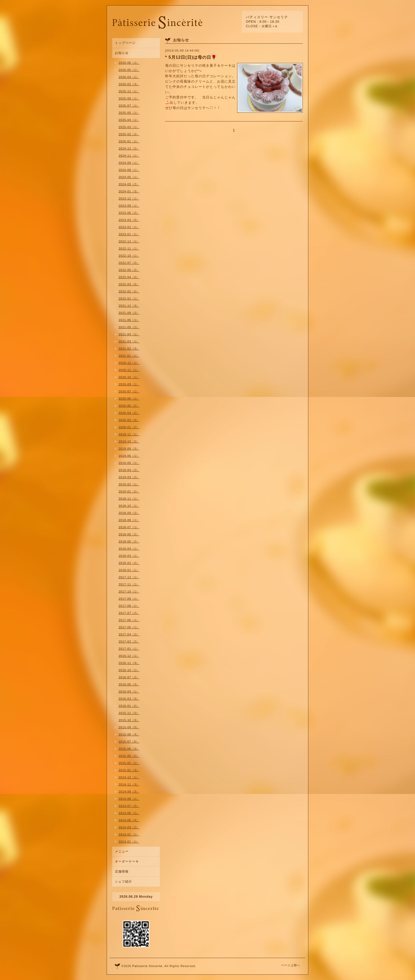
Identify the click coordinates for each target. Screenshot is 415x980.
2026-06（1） (129, 63)
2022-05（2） (129, 270)
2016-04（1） (129, 692)
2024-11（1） (129, 156)
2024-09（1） (129, 163)
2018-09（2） (129, 513)
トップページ (125, 43)
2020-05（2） (129, 406)
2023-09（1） (129, 206)
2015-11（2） (129, 713)
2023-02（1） (129, 227)
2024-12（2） (129, 148)
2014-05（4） (129, 820)
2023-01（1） (129, 234)
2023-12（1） (129, 198)
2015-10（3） (129, 720)
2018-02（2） (129, 563)
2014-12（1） (129, 777)
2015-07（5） (129, 742)
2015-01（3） (129, 770)
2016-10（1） (129, 670)
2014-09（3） (129, 792)
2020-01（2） (129, 427)
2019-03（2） (129, 477)
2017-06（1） (129, 620)
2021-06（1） (129, 320)
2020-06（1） (129, 399)
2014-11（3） (129, 784)
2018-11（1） (129, 499)
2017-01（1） (129, 649)
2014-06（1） (129, 813)
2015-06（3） (129, 749)
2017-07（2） (129, 613)
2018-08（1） (129, 520)
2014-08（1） (129, 799)
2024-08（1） (129, 170)
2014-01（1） (129, 842)
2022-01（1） (129, 299)
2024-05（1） (129, 177)
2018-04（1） (129, 549)
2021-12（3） (129, 306)
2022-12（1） (129, 241)
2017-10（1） (129, 591)
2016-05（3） (129, 684)
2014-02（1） (129, 834)
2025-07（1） (129, 106)
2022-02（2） (129, 291)
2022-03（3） (129, 284)
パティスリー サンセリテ (267, 17)
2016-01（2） (129, 706)
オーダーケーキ (127, 861)
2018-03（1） (129, 556)
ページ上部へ (291, 965)
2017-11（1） (129, 584)
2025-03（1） (129, 127)
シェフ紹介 (123, 882)
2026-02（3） (129, 84)
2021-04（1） (129, 334)
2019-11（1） (129, 434)
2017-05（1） (129, 627)
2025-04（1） (129, 120)
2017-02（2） (129, 642)
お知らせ (122, 53)
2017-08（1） (129, 606)
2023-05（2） (129, 213)
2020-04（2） (129, 413)
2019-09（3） (129, 449)
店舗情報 (122, 871)
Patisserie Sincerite (147, 966)
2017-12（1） (129, 577)
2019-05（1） (129, 463)
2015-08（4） (129, 734)
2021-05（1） (129, 327)
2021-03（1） (129, 341)
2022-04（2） (129, 277)
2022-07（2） (129, 263)
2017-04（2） (129, 634)
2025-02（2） (129, 134)
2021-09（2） (129, 313)
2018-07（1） (129, 527)
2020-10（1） (129, 377)
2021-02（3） (129, 349)
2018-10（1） (129, 506)
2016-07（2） (129, 677)
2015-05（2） (129, 756)
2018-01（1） (129, 570)
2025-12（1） (129, 91)
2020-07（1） (129, 391)
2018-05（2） (129, 541)
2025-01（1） (129, 141)
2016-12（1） (129, 656)
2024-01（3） (129, 191)
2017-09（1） (129, 599)
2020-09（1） (129, 384)
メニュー (122, 851)
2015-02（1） (129, 763)
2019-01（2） (129, 491)
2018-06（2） (129, 534)
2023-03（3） (129, 220)
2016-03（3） (129, 699)
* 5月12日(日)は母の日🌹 (191, 57)
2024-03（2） (129, 184)
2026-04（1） (129, 77)
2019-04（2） (129, 470)
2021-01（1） (129, 356)
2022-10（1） (129, 256)
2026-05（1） (129, 70)
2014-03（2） (129, 827)
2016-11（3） (129, 663)
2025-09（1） (129, 98)
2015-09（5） (129, 727)
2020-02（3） (129, 420)
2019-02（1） (129, 484)
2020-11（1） (129, 370)
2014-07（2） (129, 806)
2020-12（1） (129, 363)
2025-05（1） (129, 113)
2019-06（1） (129, 456)
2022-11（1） (129, 249)
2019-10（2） (129, 441)
